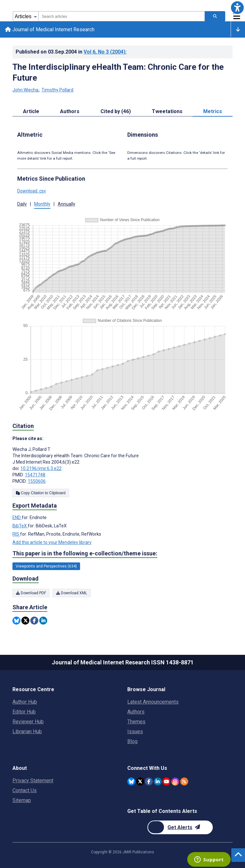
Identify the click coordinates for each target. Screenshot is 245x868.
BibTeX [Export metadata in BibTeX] (20, 526)
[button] (237, 8)
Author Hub (25, 702)
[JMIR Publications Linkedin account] (158, 781)
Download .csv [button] (32, 191)
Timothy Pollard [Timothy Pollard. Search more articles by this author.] (57, 90)
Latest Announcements (153, 702)
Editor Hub (24, 712)
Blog (132, 741)
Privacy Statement (33, 781)
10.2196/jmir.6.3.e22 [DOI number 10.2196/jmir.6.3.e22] (41, 468)
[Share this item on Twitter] (25, 621)
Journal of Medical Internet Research (50, 29)
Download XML (72, 593)
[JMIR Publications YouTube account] (166, 781)
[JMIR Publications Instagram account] (175, 781)
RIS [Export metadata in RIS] (16, 534)
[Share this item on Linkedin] (43, 621)
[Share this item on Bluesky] (16, 621)
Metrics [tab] (213, 112)
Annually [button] (67, 204)
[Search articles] (215, 16)
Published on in (71, 52)
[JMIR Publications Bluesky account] (131, 781)
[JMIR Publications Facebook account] (149, 781)
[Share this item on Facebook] (34, 621)
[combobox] (122, 16)
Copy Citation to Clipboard (41, 493)
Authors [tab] (70, 112)
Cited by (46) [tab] (116, 112)
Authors (136, 712)
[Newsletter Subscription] (180, 827)
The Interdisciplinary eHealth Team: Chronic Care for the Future (118, 72)
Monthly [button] (42, 204)
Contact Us (25, 790)
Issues (135, 731)
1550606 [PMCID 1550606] (37, 481)
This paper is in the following (85, 553)
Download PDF (31, 593)
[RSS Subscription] (184, 781)
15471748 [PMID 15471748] (35, 475)
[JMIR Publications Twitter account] (140, 781)
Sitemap (22, 800)
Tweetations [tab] (167, 112)
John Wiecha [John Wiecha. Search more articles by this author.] (26, 90)
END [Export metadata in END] (17, 517)
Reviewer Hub (28, 722)
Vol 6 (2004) (105, 52)
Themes (136, 722)
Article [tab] (31, 112)
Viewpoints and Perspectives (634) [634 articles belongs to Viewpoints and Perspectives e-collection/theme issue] (46, 567)
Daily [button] (22, 204)
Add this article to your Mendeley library (52, 542)
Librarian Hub (27, 731)
